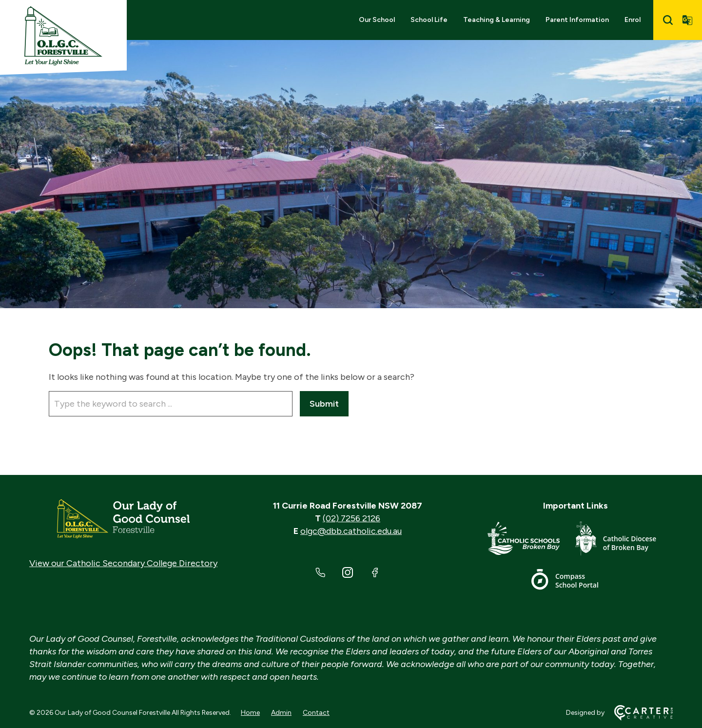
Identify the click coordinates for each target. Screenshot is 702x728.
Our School (377, 20)
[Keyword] (171, 404)
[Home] (123, 519)
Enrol (633, 20)
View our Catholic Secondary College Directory (123, 563)
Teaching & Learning (497, 20)
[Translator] (687, 20)
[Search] (668, 20)
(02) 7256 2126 (351, 518)
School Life (429, 20)
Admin (281, 713)
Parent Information (577, 20)
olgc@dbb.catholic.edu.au (351, 531)
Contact (316, 713)
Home (250, 713)
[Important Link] (531, 541)
